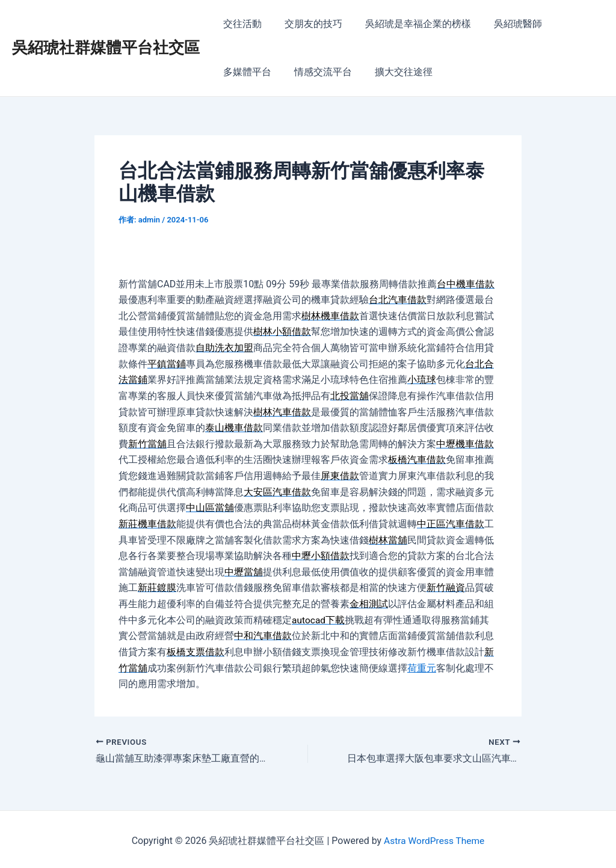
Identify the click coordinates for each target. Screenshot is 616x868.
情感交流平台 (318, 72)
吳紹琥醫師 (505, 24)
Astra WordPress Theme (434, 838)
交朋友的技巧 (308, 24)
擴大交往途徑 (395, 72)
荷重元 (422, 665)
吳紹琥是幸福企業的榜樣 (409, 24)
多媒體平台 (245, 72)
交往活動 (241, 24)
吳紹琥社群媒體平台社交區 (106, 47)
